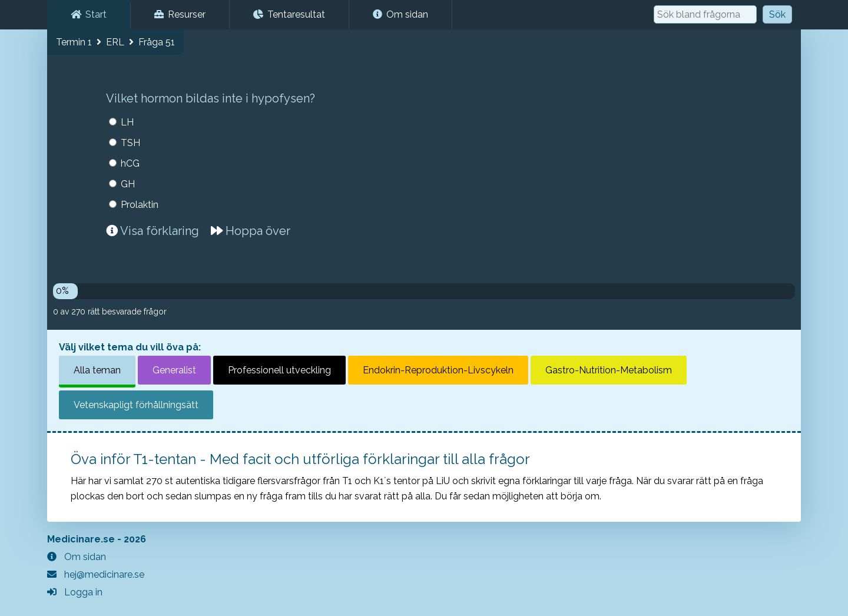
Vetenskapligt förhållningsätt (136, 405)
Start (89, 14)
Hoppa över (251, 231)
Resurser (180, 14)
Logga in (75, 592)
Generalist (174, 370)
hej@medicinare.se (96, 574)
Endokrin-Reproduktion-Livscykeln (438, 370)
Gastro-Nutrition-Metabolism (609, 370)
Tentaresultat (289, 14)
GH (128, 184)
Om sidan (400, 14)
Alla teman (97, 370)
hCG (130, 163)
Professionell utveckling (279, 370)
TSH (130, 143)
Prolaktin (140, 205)
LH (127, 122)
